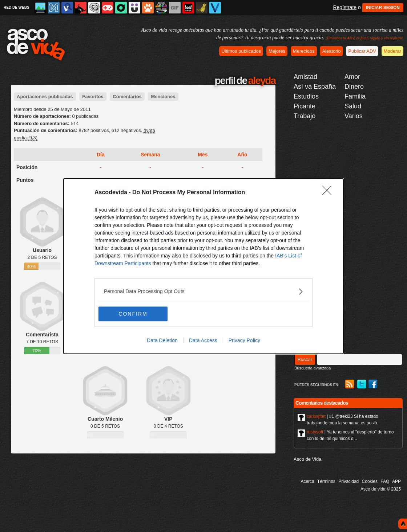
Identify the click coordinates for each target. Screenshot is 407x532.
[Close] (329, 193)
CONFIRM (133, 313)
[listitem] (203, 291)
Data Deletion (162, 340)
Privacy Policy (244, 340)
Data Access (203, 340)
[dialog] (203, 266)
